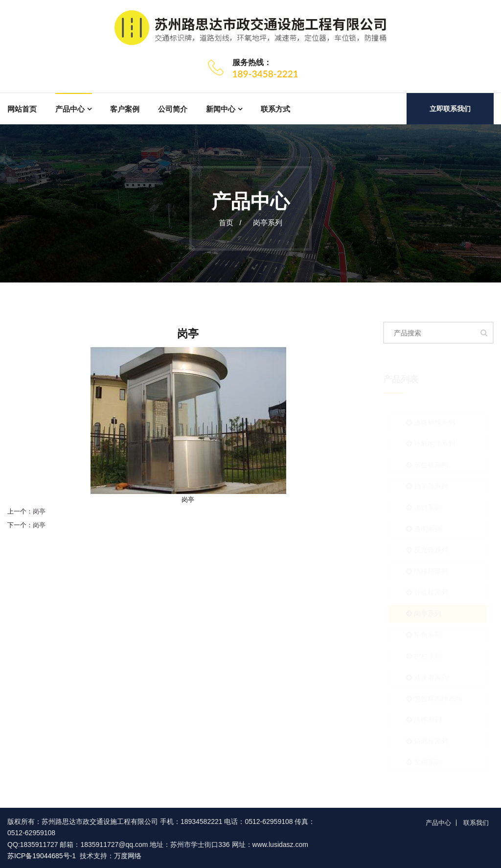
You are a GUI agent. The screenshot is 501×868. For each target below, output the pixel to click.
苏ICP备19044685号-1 (42, 856)
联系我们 (476, 823)
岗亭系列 (268, 223)
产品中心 (70, 109)
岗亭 (39, 511)
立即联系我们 (450, 109)
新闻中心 (221, 109)
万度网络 (128, 856)
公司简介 (173, 109)
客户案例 (125, 109)
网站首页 (22, 109)
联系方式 (275, 109)
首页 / (230, 223)
